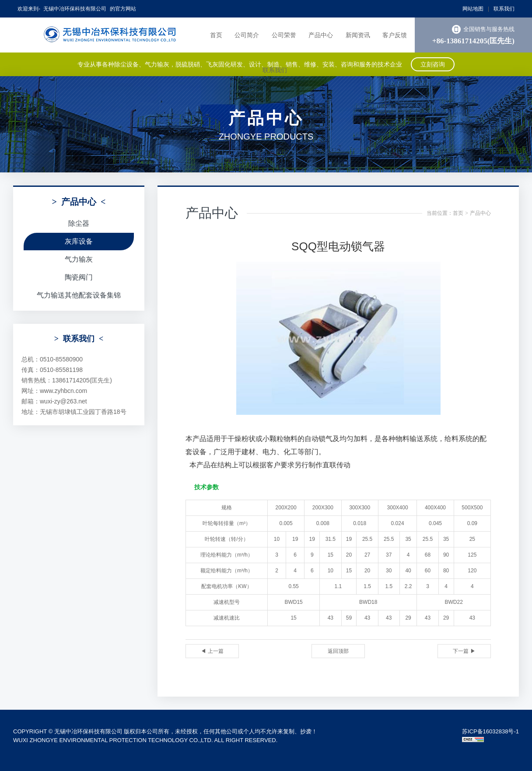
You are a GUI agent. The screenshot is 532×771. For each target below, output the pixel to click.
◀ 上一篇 (212, 651)
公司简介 (247, 35)
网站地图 (473, 9)
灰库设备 (79, 241)
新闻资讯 (358, 35)
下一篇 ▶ (464, 651)
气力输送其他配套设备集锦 (79, 295)
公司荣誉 (284, 35)
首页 (216, 35)
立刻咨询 (433, 64)
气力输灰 (79, 259)
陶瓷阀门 (79, 277)
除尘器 (79, 223)
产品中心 (321, 35)
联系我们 (504, 9)
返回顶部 (338, 651)
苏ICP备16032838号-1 (490, 731)
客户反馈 (395, 35)
